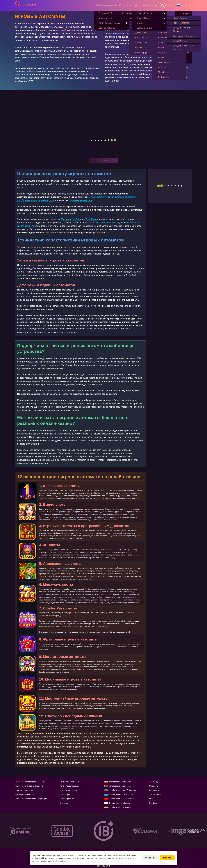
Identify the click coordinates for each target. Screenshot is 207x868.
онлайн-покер (45, 200)
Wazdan (65, 219)
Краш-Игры (65, 795)
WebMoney (154, 790)
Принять (167, 858)
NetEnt (75, 219)
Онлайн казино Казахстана (121, 795)
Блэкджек (64, 803)
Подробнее (61, 861)
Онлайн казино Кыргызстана (121, 799)
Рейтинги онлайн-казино (71, 782)
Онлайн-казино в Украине (120, 807)
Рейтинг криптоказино (69, 786)
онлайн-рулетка (97, 197)
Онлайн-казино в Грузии (119, 803)
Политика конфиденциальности (29, 786)
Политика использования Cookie (30, 782)
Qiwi (151, 799)
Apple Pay (154, 782)
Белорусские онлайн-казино (121, 786)
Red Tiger (91, 219)
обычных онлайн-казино (105, 223)
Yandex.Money (156, 795)
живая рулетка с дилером (121, 197)
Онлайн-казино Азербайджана (122, 790)
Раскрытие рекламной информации (31, 799)
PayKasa (153, 803)
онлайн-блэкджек (26, 200)
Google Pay (154, 786)
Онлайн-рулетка (67, 799)
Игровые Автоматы (68, 790)
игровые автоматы (80, 200)
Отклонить (150, 858)
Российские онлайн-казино (121, 782)
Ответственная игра (24, 790)
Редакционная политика (26, 795)
